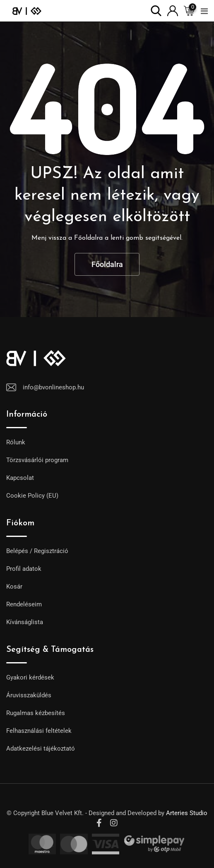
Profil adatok (24, 569)
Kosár (14, 587)
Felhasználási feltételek (39, 731)
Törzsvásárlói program (37, 460)
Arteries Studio (187, 813)
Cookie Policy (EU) (32, 496)
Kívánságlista (25, 622)
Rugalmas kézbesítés (36, 713)
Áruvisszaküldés (29, 695)
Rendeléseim (24, 604)
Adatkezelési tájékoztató (41, 749)
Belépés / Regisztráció (37, 551)
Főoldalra (107, 264)
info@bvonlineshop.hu (53, 387)
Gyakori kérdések (30, 677)
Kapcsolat (20, 478)
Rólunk (16, 442)
